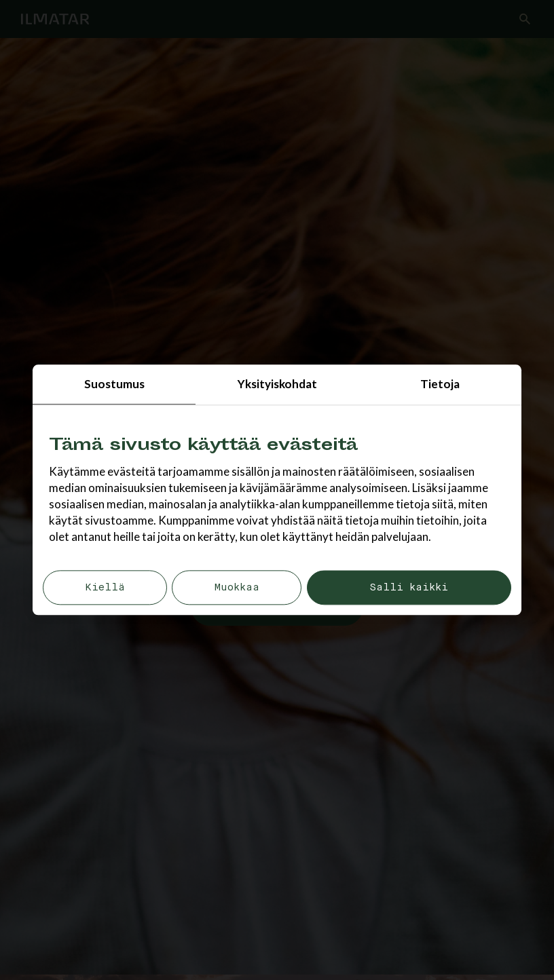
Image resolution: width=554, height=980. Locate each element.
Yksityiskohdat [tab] (277, 384)
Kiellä (105, 588)
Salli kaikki (409, 588)
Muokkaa (237, 588)
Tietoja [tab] (440, 384)
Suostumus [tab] (114, 384)
